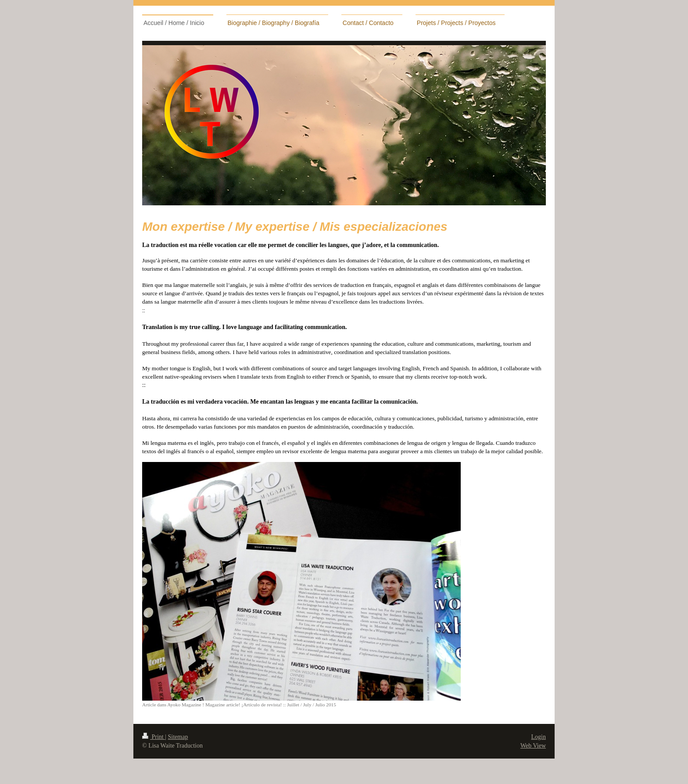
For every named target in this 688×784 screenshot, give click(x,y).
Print (154, 737)
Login (539, 737)
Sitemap (178, 737)
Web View (533, 746)
